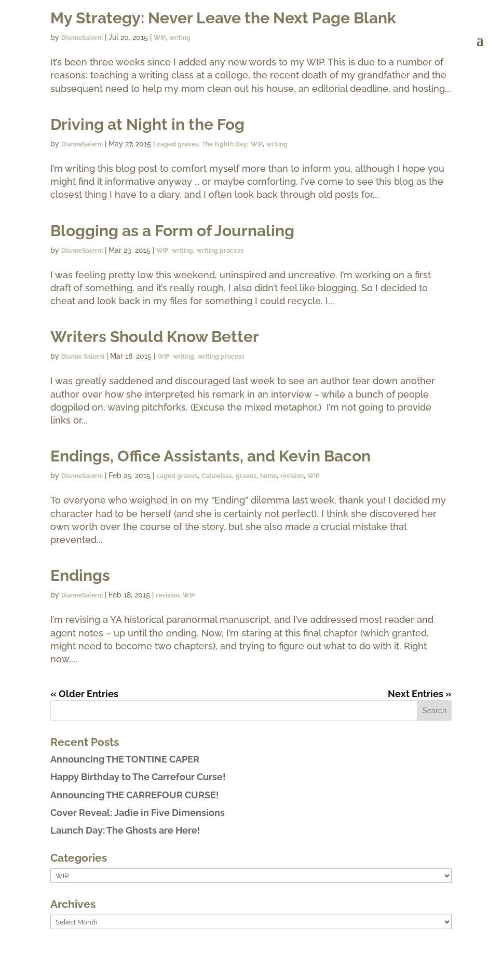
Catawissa (217, 476)
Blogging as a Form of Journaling (172, 231)
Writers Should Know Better (155, 337)
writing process (220, 251)
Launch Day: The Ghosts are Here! (125, 830)
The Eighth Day (225, 144)
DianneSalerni (82, 144)
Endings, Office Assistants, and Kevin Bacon (211, 456)
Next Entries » (420, 694)
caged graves (178, 144)
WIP (257, 144)
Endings (80, 575)
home (268, 476)
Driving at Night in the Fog (147, 124)
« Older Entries (84, 694)
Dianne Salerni (83, 357)
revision (292, 476)
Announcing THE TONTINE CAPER (125, 759)
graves (246, 476)
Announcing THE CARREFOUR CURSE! (135, 795)
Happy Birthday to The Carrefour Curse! (138, 777)
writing (277, 144)
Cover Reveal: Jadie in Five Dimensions (138, 813)
